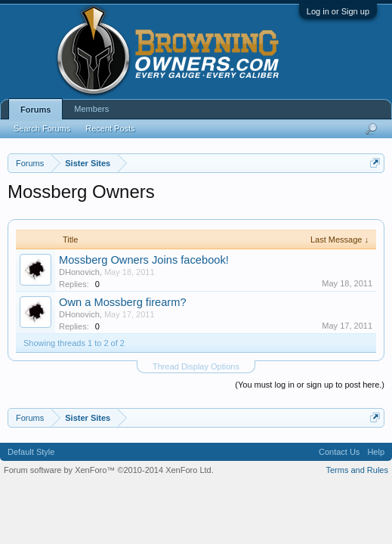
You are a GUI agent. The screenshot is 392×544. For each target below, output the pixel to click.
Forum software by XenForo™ (109, 470)
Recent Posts (110, 128)
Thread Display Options (196, 366)
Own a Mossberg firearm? (123, 302)
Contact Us (339, 452)
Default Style (31, 452)
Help (376, 452)
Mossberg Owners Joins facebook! (144, 260)
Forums (35, 110)
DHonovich (79, 272)
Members (91, 109)
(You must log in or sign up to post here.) (310, 385)
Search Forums (42, 128)
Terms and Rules (357, 470)
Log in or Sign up (338, 11)
